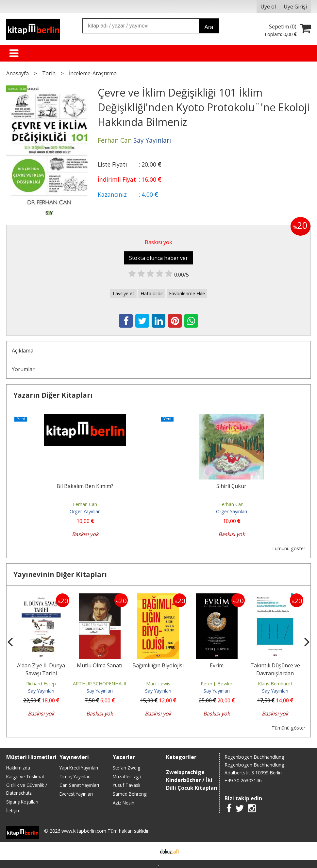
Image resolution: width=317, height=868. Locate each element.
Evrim (217, 665)
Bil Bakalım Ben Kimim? (85, 486)
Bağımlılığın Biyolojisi (158, 665)
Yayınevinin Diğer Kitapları (60, 574)
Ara (209, 27)
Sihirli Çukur (231, 486)
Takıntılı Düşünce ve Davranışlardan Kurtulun (275, 673)
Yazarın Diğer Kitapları (53, 395)
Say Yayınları (41, 691)
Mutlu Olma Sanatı (100, 665)
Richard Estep (41, 684)
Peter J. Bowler (217, 684)
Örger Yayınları (85, 511)
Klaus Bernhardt (275, 684)
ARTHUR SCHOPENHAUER (102, 684)
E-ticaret (148, 851)
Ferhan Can (85, 504)
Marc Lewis (158, 684)
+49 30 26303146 (243, 780)
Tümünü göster (288, 548)
